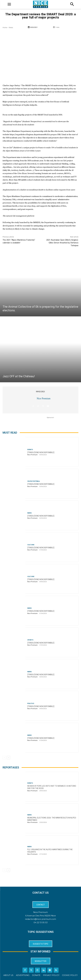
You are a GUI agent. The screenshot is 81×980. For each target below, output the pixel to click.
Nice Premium (44, 399)
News (11, 27)
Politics (31, 703)
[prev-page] (4, 758)
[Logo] (40, 4)
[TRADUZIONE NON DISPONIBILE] (41, 452)
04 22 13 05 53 (41, 922)
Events (30, 449)
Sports (30, 640)
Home (5, 27)
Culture (31, 545)
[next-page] (8, 758)
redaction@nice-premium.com (40, 919)
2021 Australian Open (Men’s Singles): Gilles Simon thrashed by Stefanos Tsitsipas (62, 243)
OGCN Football (34, 481)
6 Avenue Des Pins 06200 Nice (41, 916)
